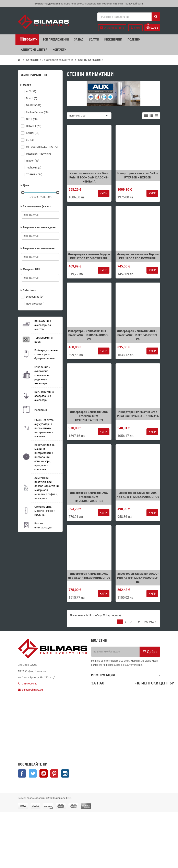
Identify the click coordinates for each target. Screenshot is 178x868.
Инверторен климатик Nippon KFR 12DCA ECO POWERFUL (89, 256)
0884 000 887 (30, 684)
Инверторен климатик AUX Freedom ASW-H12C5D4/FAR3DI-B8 (89, 497)
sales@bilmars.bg (32, 690)
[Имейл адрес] (115, 652)
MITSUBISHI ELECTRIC (42, 147)
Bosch (32, 98)
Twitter (33, 773)
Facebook (22, 773)
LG (31, 140)
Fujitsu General (38, 112)
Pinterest (54, 773)
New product (36, 304)
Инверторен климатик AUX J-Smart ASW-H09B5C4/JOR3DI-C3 (89, 335)
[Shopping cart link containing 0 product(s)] (152, 28)
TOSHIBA (34, 175)
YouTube (44, 773)
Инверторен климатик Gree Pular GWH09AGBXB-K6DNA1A (138, 414)
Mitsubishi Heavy (39, 154)
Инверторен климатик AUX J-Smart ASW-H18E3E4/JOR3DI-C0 (138, 335)
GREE (32, 119)
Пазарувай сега (133, 4)
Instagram (65, 773)
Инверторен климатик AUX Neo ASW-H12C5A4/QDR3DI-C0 (138, 495)
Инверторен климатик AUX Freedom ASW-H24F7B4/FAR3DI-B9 (89, 416)
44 (139, 622)
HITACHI (34, 126)
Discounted (36, 297)
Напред (151, 622)
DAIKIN (34, 105)
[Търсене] (129, 17)
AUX (31, 91)
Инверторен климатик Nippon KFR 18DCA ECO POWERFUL (138, 256)
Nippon (33, 161)
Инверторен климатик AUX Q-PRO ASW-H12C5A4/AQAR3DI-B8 (138, 578)
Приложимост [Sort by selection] (78, 116)
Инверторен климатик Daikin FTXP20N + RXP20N (138, 175)
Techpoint (34, 168)
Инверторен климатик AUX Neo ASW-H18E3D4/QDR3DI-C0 (89, 576)
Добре (150, 652)
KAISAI (33, 133)
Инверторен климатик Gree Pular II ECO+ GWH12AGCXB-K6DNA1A (89, 177)
